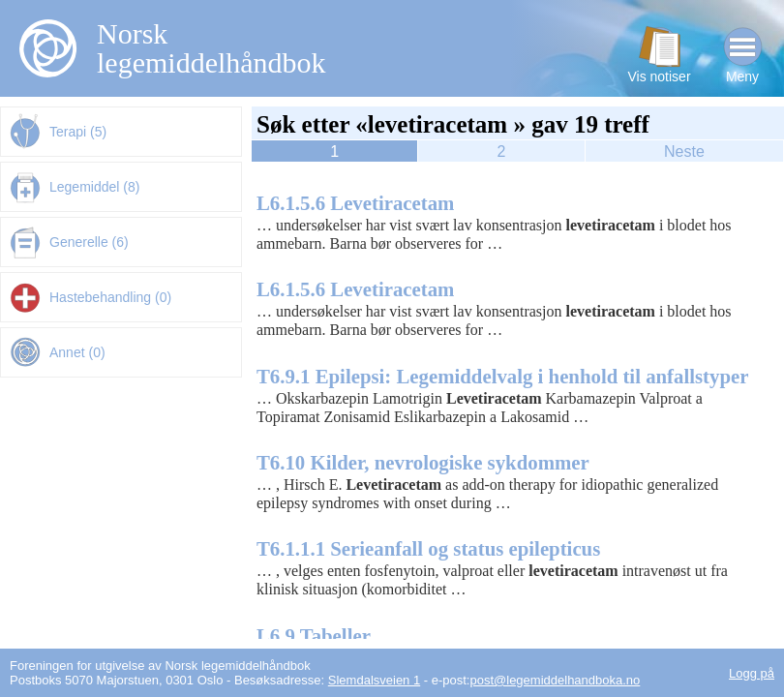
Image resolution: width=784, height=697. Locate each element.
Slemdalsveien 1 (374, 680)
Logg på (752, 673)
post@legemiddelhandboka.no (555, 680)
